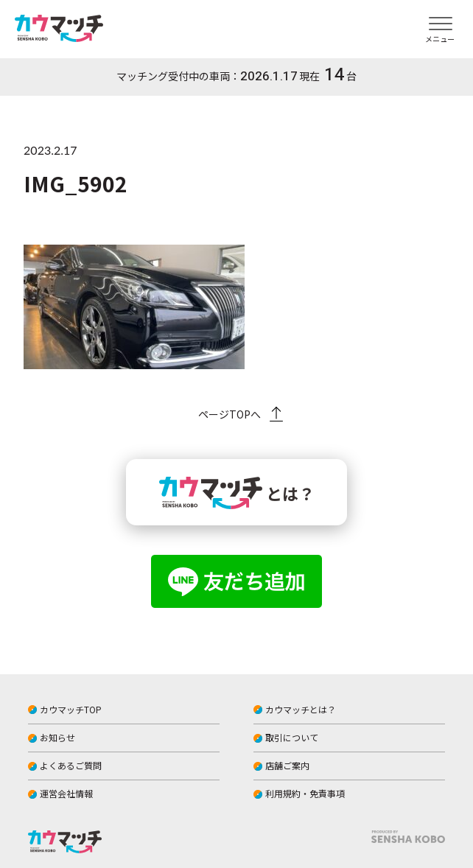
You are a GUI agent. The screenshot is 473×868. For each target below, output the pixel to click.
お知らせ (57, 737)
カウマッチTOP (71, 709)
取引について (292, 737)
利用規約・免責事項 (305, 793)
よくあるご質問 (71, 765)
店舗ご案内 (287, 765)
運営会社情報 (66, 793)
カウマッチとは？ (301, 709)
